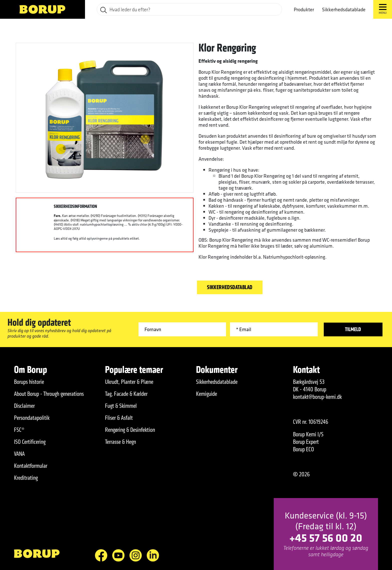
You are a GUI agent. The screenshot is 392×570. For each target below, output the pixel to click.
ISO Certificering (30, 442)
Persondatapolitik (32, 418)
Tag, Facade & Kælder (126, 394)
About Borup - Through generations (49, 394)
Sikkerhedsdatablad (230, 287)
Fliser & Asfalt (119, 418)
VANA (19, 454)
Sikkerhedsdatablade (344, 9)
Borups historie (29, 382)
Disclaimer (24, 406)
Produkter (304, 9)
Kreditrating (26, 478)
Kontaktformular (31, 466)
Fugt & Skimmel (121, 406)
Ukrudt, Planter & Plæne (129, 382)
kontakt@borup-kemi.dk (317, 397)
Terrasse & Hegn (120, 442)
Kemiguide (206, 394)
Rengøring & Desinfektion (130, 430)
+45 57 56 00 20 (326, 537)
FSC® (19, 430)
